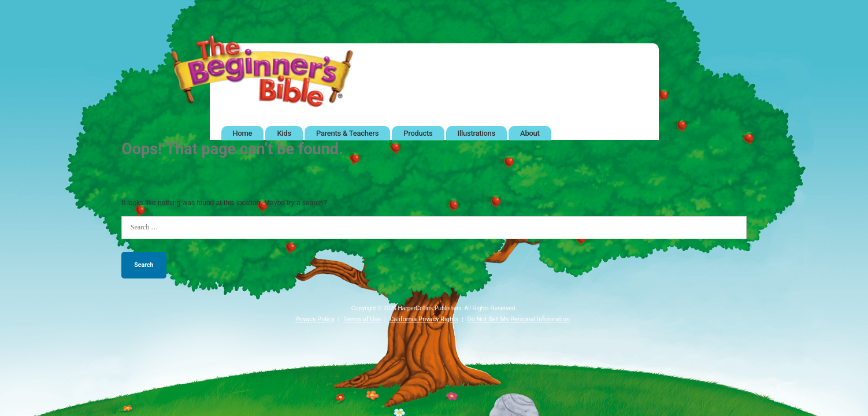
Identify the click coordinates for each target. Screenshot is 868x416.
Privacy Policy (315, 319)
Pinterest (607, 42)
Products (418, 133)
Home (243, 133)
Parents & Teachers (347, 133)
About (530, 133)
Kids (284, 133)
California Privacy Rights (424, 319)
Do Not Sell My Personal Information (518, 319)
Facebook (538, 42)
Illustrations (476, 133)
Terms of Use (362, 319)
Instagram (641, 42)
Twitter (572, 42)
